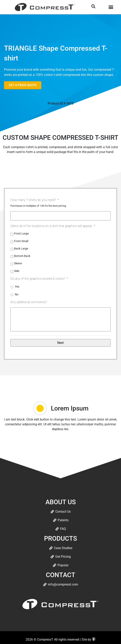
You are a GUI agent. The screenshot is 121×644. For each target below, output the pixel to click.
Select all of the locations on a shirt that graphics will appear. (53, 226)
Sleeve (18, 263)
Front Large (21, 233)
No (17, 294)
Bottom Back (22, 256)
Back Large (21, 249)
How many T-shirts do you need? (35, 200)
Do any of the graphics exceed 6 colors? (39, 279)
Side (17, 271)
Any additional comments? (29, 302)
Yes (17, 287)
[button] (111, 7)
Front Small (21, 241)
